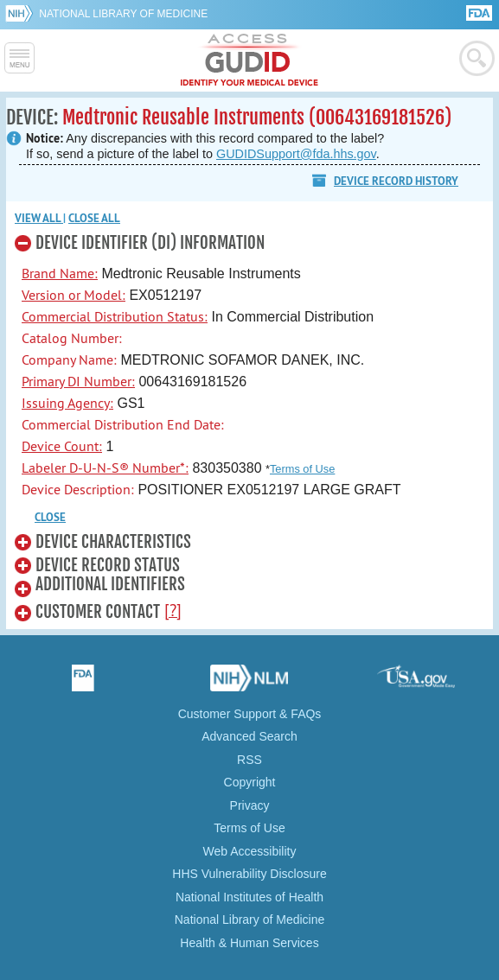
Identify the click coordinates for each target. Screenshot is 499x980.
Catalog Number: (72, 338)
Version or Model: (74, 295)
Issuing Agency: (67, 403)
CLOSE (50, 517)
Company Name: (69, 360)
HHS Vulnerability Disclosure (249, 874)
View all (39, 218)
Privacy (250, 805)
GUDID (249, 60)
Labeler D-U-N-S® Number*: (105, 468)
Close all (94, 218)
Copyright (250, 782)
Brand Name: (60, 273)
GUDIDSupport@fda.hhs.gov (296, 154)
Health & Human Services (249, 943)
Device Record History (396, 181)
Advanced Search (249, 736)
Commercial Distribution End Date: (123, 424)
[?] (173, 610)
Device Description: (78, 489)
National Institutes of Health (249, 897)
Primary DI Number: (78, 381)
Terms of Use (302, 469)
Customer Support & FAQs (250, 714)
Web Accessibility (250, 851)
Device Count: (62, 446)
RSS (249, 760)
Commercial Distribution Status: (115, 316)
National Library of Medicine (123, 14)
